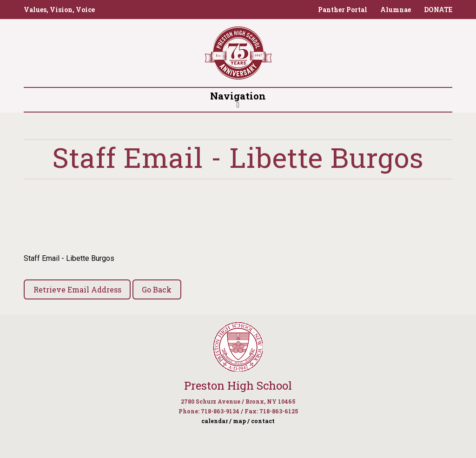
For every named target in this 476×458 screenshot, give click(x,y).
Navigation (238, 99)
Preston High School (238, 385)
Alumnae (396, 10)
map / (241, 421)
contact (263, 421)
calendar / (216, 421)
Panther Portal (343, 10)
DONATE (438, 10)
